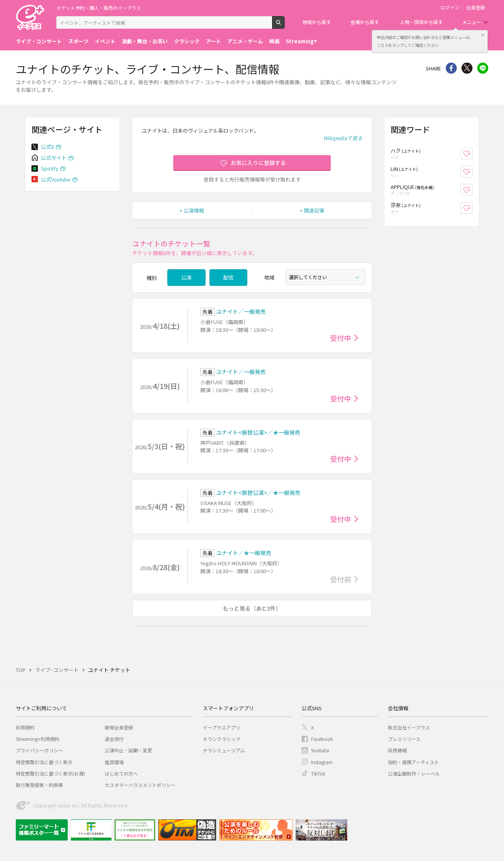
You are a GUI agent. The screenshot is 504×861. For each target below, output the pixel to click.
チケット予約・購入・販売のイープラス (99, 8)
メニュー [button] (472, 22)
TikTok (318, 773)
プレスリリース (404, 739)
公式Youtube (56, 179)
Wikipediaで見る (343, 138)
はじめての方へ (121, 773)
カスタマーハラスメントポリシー (140, 785)
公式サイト (54, 158)
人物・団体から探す (421, 22)
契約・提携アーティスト (413, 762)
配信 (228, 277)
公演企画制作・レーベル (414, 773)
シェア (451, 68)
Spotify (50, 168)
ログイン (450, 7)
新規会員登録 (119, 727)
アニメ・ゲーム (245, 41)
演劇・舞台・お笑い (145, 41)
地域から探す (317, 22)
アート (213, 41)
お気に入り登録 (472, 154)
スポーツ (78, 41)
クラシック (187, 41)
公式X (47, 147)
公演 (186, 277)
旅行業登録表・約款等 (39, 785)
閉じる (483, 35)
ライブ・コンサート (39, 41)
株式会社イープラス (409, 727)
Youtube (320, 750)
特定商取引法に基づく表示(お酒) (50, 773)
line (483, 68)
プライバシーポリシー (39, 750)
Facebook (322, 739)
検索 (284, 26)
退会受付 (114, 739)
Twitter (467, 68)
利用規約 (25, 727)
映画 (274, 41)
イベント (105, 41)
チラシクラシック (222, 739)
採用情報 (397, 750)
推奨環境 (114, 762)
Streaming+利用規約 (38, 739)
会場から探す (365, 22)
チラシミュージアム (224, 750)
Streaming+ (302, 41)
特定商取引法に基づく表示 (44, 762)
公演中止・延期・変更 (128, 750)
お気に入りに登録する (258, 163)
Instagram (322, 762)
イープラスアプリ (221, 727)
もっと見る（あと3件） (252, 608)
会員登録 (476, 7)
